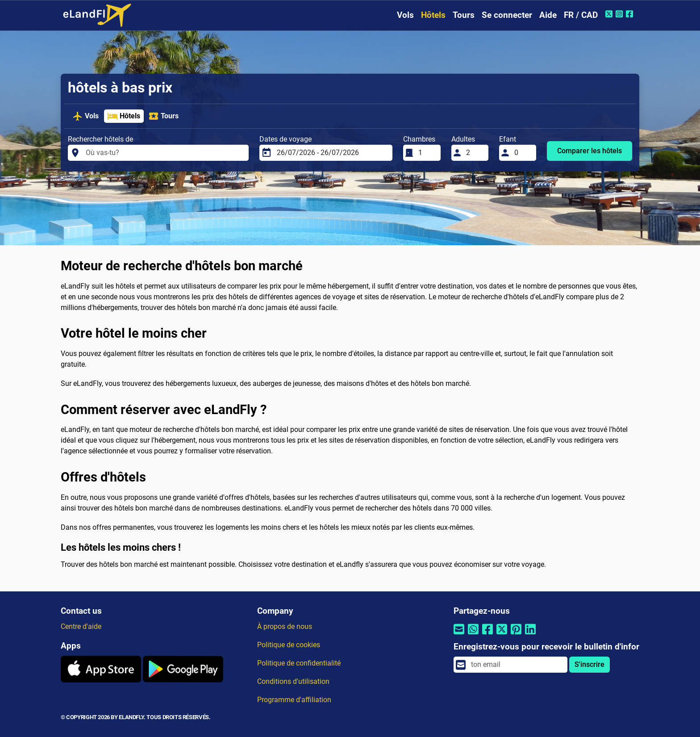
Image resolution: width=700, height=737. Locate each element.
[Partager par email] (459, 635)
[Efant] (523, 153)
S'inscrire (590, 664)
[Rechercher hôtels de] (165, 153)
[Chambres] (427, 153)
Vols (405, 15)
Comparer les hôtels (590, 151)
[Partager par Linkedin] (530, 635)
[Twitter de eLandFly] (610, 14)
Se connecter (507, 15)
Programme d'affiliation (294, 700)
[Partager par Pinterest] (516, 635)
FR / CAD (581, 15)
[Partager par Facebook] (487, 635)
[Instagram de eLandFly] (620, 14)
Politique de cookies (289, 645)
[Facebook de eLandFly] (631, 14)
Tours (464, 15)
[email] (517, 665)
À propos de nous (285, 626)
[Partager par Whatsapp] (473, 635)
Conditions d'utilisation (293, 681)
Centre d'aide (81, 626)
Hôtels (433, 15)
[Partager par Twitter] (502, 635)
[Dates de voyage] (332, 153)
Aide (548, 15)
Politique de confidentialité (299, 663)
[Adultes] (475, 153)
